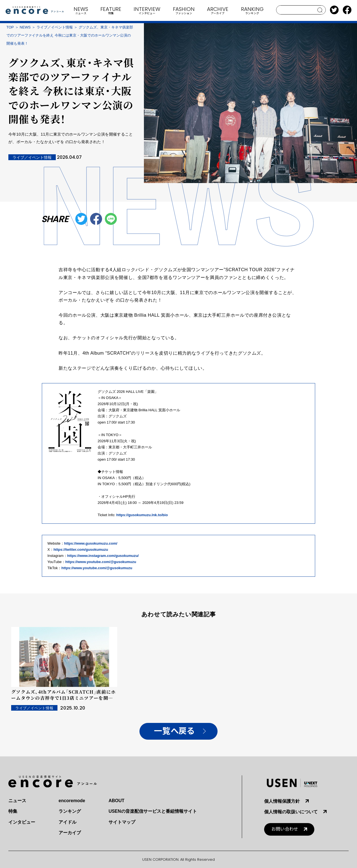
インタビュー (22, 822)
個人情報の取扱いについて (291, 812)
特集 (13, 811)
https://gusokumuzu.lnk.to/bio (142, 515)
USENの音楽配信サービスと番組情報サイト (153, 811)
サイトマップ (122, 822)
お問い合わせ (285, 829)
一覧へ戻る (174, 731)
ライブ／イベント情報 (55, 27)
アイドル (67, 822)
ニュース (17, 801)
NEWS (25, 27)
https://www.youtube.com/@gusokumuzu (101, 562)
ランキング (70, 811)
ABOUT (116, 801)
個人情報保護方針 (282, 801)
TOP (10, 27)
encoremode (72, 801)
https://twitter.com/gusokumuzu (81, 550)
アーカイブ (70, 833)
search (320, 10)
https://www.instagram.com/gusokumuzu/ (103, 556)
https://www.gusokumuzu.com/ (91, 543)
